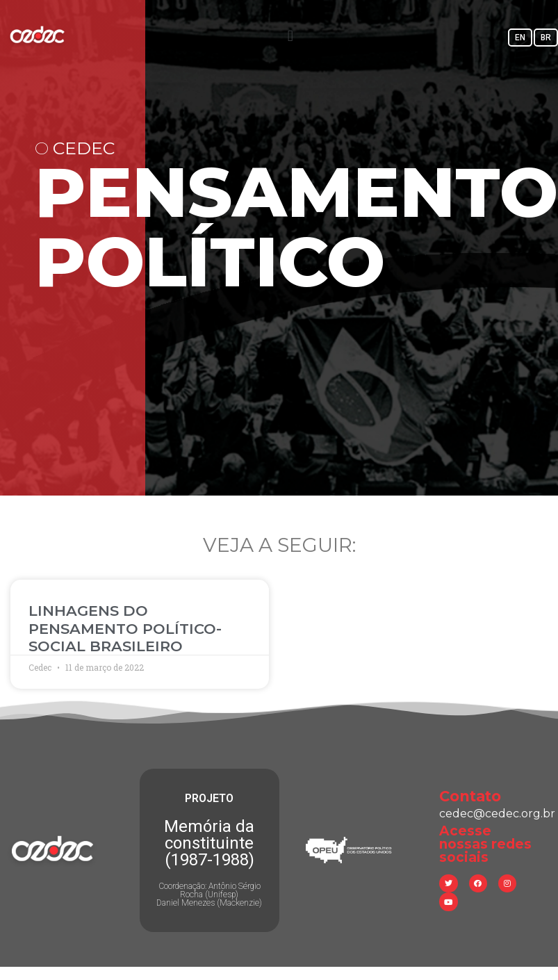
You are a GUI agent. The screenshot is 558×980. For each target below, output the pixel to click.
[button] (290, 36)
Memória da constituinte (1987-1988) (209, 843)
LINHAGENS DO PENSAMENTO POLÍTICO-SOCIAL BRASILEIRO (125, 628)
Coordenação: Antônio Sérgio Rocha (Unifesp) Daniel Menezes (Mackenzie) (209, 895)
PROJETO (209, 798)
